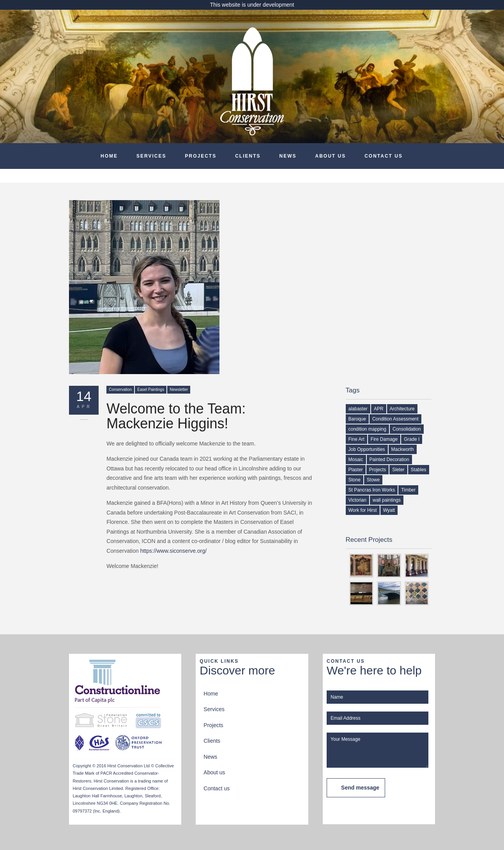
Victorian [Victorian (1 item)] (357, 500)
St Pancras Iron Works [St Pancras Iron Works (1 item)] (372, 490)
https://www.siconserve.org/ (173, 551)
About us (331, 156)
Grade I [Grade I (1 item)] (412, 439)
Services (151, 156)
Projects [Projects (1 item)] (378, 470)
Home (109, 156)
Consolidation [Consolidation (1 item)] (407, 429)
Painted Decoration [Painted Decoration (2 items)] (389, 460)
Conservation (120, 390)
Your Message (378, 750)
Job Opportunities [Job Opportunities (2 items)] (367, 449)
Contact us (384, 156)
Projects (201, 156)
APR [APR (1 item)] (379, 409)
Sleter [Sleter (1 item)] (398, 470)
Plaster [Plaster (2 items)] (356, 470)
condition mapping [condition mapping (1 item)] (367, 429)
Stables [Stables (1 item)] (419, 470)
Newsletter (179, 390)
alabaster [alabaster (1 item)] (358, 409)
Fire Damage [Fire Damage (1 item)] (384, 439)
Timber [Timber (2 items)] (408, 490)
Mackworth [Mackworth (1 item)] (403, 449)
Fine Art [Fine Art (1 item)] (356, 439)
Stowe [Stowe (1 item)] (373, 480)
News (288, 156)
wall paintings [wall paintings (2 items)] (387, 500)
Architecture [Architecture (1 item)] (402, 409)
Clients (248, 156)
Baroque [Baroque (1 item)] (357, 419)
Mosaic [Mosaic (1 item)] (356, 460)
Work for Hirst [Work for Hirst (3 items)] (363, 510)
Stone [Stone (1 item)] (355, 480)
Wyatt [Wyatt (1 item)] (389, 510)
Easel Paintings (151, 390)
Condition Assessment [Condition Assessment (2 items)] (395, 419)
